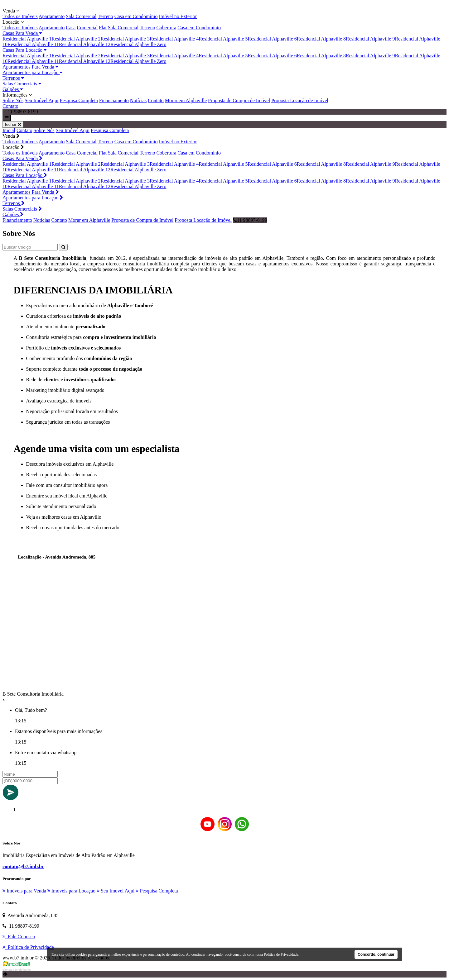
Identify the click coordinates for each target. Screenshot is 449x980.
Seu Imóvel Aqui (41, 100)
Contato (156, 100)
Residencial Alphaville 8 (321, 39)
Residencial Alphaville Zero (138, 44)
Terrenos (13, 78)
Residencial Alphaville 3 (125, 39)
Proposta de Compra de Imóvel (239, 100)
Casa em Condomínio (136, 16)
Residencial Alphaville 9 (370, 39)
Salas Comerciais (22, 84)
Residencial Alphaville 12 (85, 44)
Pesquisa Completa (79, 100)
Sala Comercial (81, 16)
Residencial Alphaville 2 (76, 39)
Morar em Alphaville (186, 100)
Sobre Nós (13, 100)
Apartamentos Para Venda (30, 67)
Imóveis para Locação (71, 891)
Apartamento (52, 16)
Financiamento (114, 100)
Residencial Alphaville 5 (223, 39)
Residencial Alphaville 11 (33, 44)
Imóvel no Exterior (178, 16)
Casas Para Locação (24, 50)
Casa (71, 28)
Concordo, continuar (376, 954)
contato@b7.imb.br (23, 866)
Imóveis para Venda (24, 891)
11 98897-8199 (250, 220)
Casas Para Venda (22, 33)
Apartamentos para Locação (32, 72)
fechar (13, 124)
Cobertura (166, 28)
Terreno (105, 16)
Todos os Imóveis (20, 16)
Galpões (13, 89)
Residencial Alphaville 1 (27, 39)
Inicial (9, 130)
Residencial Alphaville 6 (272, 39)
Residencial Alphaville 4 (174, 39)
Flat (103, 28)
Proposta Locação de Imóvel (300, 100)
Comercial (87, 28)
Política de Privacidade (281, 954)
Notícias (138, 100)
